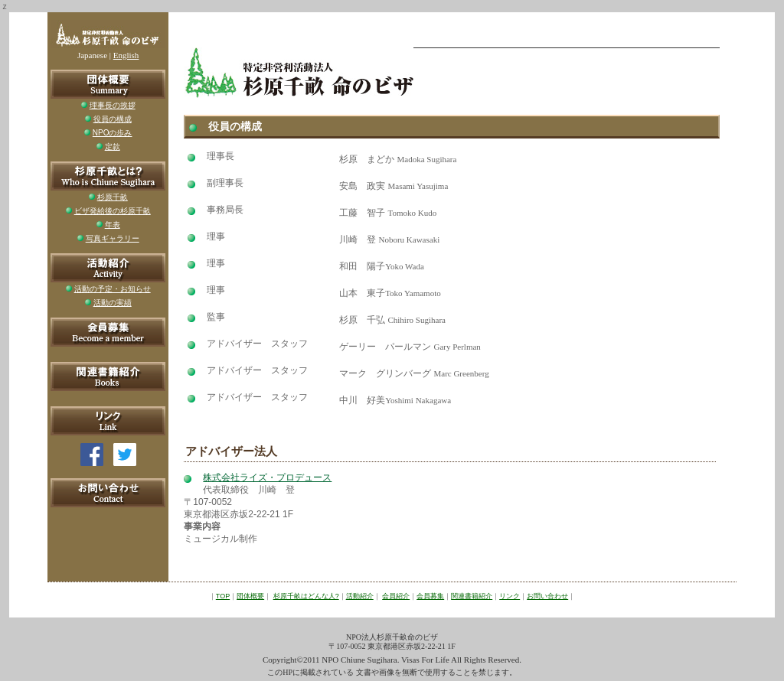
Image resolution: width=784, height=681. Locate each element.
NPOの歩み (113, 133)
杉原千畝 (113, 197)
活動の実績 (113, 303)
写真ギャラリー (113, 238)
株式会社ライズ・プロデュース (267, 477)
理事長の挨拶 (113, 105)
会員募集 (430, 596)
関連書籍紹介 (472, 596)
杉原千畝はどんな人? (306, 596)
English (126, 55)
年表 (113, 225)
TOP (223, 596)
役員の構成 (113, 119)
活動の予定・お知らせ (113, 289)
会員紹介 (396, 596)
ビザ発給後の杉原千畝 (113, 211)
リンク (510, 596)
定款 (113, 147)
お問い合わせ (547, 596)
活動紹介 (360, 596)
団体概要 (250, 596)
